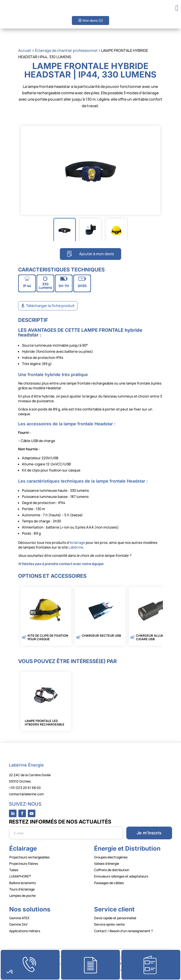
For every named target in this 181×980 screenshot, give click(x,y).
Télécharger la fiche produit (50, 306)
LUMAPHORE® (20, 876)
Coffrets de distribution (112, 870)
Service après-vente (109, 924)
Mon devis (93, 20)
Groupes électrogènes (111, 857)
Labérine (76, 547)
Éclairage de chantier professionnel (66, 50)
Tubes (14, 870)
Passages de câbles (109, 883)
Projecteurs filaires (24, 863)
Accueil (25, 50)
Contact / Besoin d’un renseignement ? (123, 931)
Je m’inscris (149, 833)
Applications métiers (25, 931)
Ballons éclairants (23, 883)
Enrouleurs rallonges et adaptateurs (121, 876)
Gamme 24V (18, 924)
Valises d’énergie (107, 863)
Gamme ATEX (19, 918)
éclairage (77, 543)
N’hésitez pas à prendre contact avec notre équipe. (61, 564)
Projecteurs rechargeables (29, 857)
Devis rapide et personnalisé (115, 918)
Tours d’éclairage (22, 889)
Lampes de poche (22, 896)
